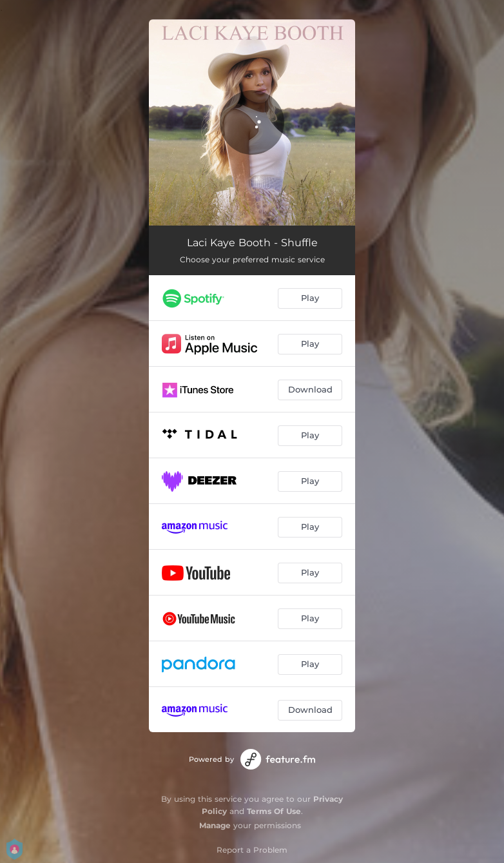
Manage (215, 825)
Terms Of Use (274, 811)
